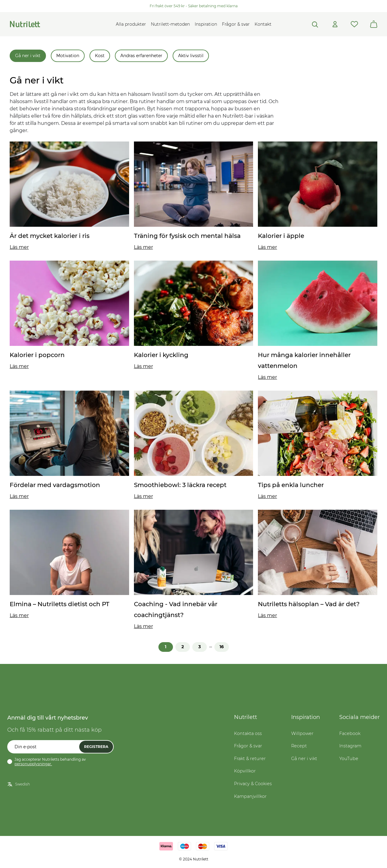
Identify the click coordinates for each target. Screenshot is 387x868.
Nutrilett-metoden (170, 24)
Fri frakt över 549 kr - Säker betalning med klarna (194, 6)
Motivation (68, 56)
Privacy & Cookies (253, 784)
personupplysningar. (33, 764)
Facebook (350, 733)
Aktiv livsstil (191, 56)
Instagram (350, 746)
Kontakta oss (248, 733)
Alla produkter (131, 24)
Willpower (302, 733)
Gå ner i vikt (28, 56)
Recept (299, 746)
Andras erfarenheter (141, 56)
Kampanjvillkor (250, 796)
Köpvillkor (245, 771)
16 (222, 647)
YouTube (349, 759)
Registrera (96, 747)
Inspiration (206, 24)
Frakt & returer (250, 759)
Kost (100, 56)
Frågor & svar (236, 24)
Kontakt (263, 24)
